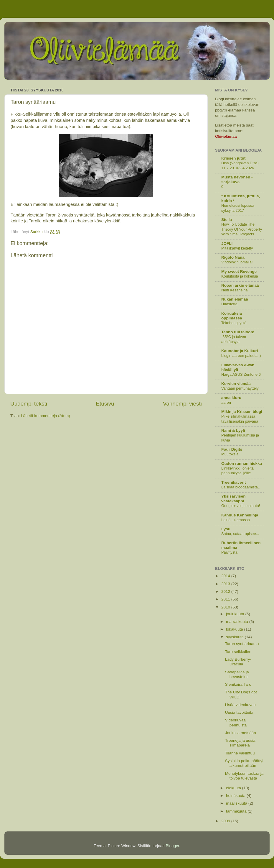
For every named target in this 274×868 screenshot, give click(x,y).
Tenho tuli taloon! (238, 332)
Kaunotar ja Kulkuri (240, 351)
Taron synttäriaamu (242, 644)
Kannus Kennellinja (240, 515)
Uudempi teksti (29, 404)
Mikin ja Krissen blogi (242, 412)
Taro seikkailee (238, 652)
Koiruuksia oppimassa (232, 316)
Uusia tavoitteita (239, 712)
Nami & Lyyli (233, 430)
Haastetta (229, 304)
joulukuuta (236, 614)
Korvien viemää (236, 384)
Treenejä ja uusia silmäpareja (240, 743)
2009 (226, 821)
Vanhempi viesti (182, 404)
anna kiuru (231, 398)
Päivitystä (229, 552)
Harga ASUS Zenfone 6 (241, 374)
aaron (226, 402)
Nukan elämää (235, 299)
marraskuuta (238, 622)
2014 (226, 576)
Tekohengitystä (234, 323)
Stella (227, 220)
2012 (226, 591)
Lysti (226, 529)
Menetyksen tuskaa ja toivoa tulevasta (244, 776)
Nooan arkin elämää (240, 285)
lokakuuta (235, 629)
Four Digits (232, 449)
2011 (226, 599)
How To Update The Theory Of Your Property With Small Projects (242, 229)
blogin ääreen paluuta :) (241, 356)
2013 (226, 584)
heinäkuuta (236, 796)
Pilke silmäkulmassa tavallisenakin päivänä (240, 419)
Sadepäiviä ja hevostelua (237, 674)
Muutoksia (230, 454)
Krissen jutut (233, 158)
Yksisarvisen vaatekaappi (233, 499)
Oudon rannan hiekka (242, 463)
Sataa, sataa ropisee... (240, 534)
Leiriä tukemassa (236, 520)
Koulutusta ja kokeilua (240, 276)
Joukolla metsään (241, 733)
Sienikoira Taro (238, 684)
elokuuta (234, 788)
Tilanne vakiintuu (240, 753)
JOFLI (227, 243)
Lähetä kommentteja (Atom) (46, 416)
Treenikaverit (233, 482)
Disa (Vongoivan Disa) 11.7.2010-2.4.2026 (240, 165)
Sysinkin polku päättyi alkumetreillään (244, 763)
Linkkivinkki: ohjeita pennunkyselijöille (237, 471)
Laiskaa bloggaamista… (241, 487)
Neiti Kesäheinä (235, 290)
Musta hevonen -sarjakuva (237, 179)
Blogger (173, 846)
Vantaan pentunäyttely (240, 388)
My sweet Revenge (239, 271)
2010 (226, 607)
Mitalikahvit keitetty (237, 248)
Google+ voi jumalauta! (241, 506)
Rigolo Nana (233, 257)
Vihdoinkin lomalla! (237, 262)
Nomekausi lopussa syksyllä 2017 (238, 208)
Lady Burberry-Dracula (238, 662)
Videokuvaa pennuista (236, 722)
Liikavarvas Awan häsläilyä (238, 367)
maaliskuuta (237, 803)
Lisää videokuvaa (240, 705)
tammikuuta (237, 811)
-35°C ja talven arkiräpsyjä (234, 339)
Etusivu (105, 404)
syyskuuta (235, 637)
